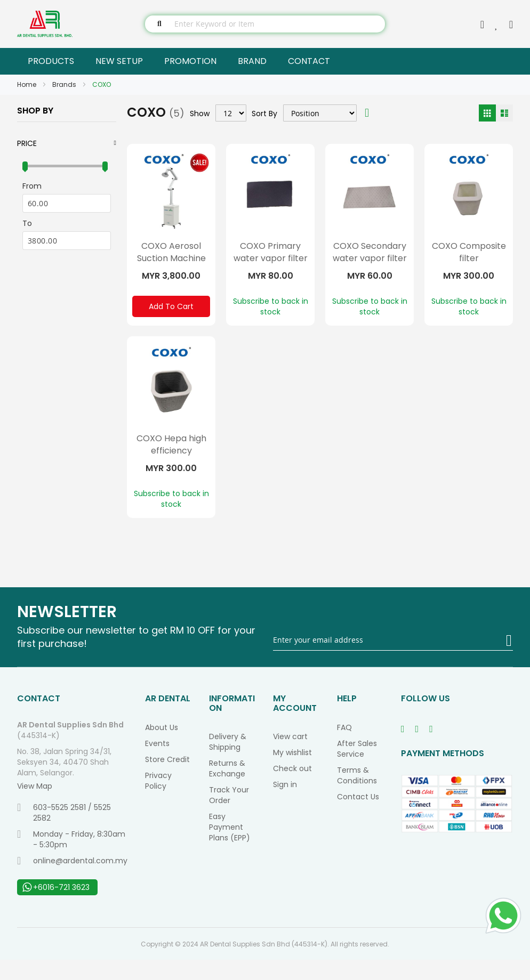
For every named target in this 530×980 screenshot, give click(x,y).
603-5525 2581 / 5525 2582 (64, 833)
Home (27, 84)
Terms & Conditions (357, 796)
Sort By (264, 113)
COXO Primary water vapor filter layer (271, 258)
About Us (162, 748)
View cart (290, 757)
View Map (35, 806)
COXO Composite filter (469, 252)
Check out (292, 789)
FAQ (344, 748)
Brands (65, 84)
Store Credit (167, 780)
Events (157, 764)
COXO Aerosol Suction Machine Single (171, 258)
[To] (67, 241)
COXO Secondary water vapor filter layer (370, 258)
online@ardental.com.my (72, 881)
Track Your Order (229, 815)
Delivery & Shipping (228, 762)
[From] (67, 203)
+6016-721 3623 (56, 908)
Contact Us (358, 817)
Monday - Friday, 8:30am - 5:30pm (71, 860)
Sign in (285, 805)
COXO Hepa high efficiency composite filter (171, 461)
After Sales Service (357, 769)
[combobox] (265, 24)
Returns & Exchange (227, 789)
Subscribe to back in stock (271, 306)
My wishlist (292, 773)
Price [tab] (27, 143)
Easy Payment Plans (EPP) (230, 847)
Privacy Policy (158, 801)
